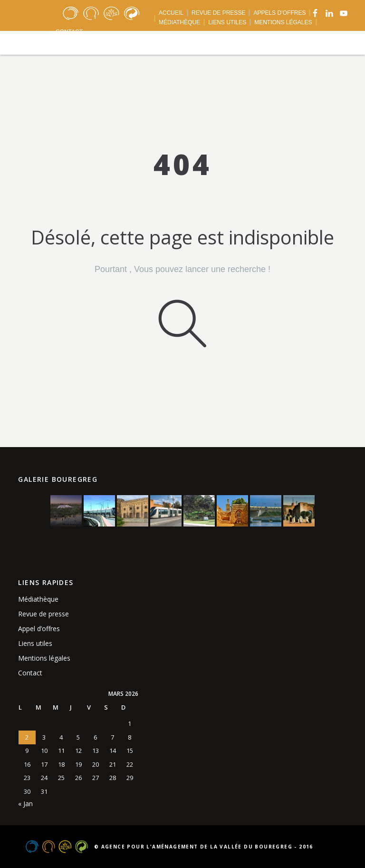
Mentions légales (44, 658)
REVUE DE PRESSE (218, 13)
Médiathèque (38, 599)
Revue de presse (43, 614)
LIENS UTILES (227, 22)
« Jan (25, 804)
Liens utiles (35, 643)
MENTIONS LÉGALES (283, 22)
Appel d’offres (39, 629)
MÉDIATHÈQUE (179, 22)
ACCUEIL (171, 13)
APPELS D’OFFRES (279, 13)
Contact (30, 673)
